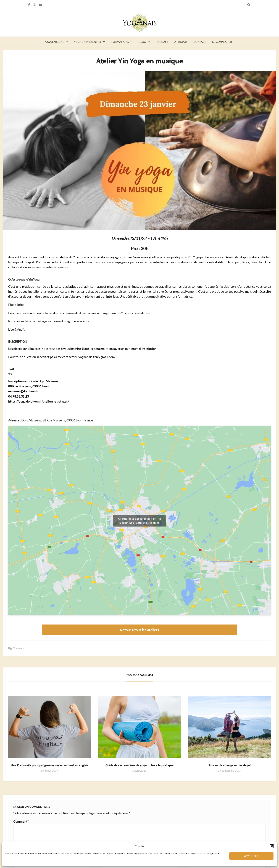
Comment (19, 648)
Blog (142, 42)
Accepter (251, 856)
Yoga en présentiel (88, 42)
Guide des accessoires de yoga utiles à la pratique (139, 765)
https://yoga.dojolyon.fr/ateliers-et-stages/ (39, 401)
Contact (200, 42)
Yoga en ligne (54, 42)
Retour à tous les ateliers (140, 630)
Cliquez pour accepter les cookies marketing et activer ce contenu (140, 521)
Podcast (162, 42)
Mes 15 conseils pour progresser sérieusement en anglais (49, 765)
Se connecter (222, 42)
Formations (120, 42)
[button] (272, 846)
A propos (181, 42)
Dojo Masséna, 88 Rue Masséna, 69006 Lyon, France (57, 420)
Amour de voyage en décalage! (230, 765)
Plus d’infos (16, 305)
